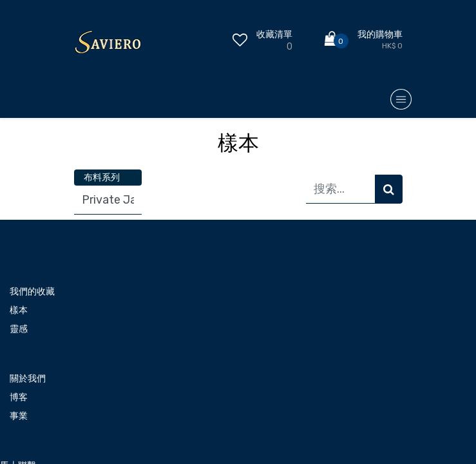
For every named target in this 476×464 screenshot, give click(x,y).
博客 (19, 397)
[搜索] (389, 189)
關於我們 (28, 379)
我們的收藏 (32, 292)
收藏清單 (274, 34)
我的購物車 (380, 34)
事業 (19, 416)
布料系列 (102, 178)
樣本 (19, 310)
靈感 (19, 329)
